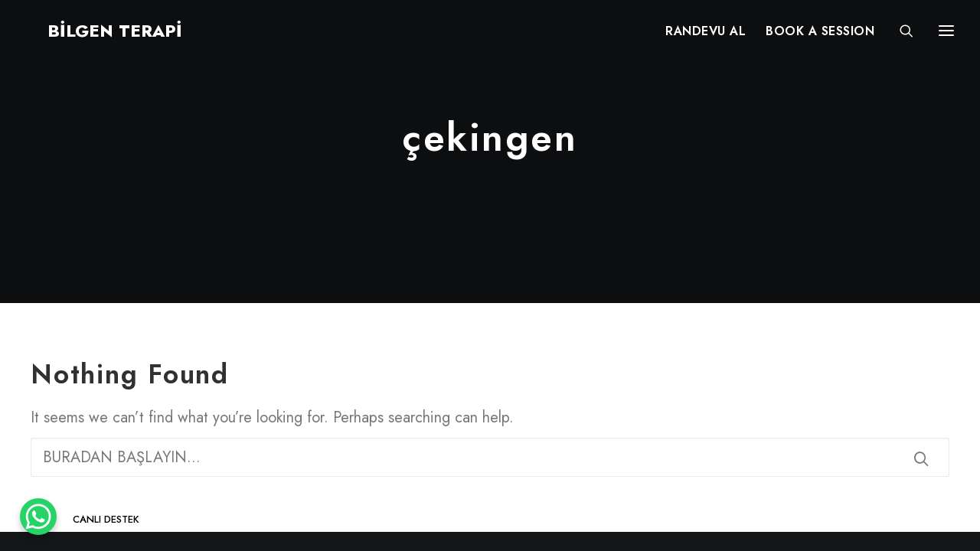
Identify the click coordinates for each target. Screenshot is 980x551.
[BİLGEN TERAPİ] (93, 36)
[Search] (900, 36)
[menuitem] (706, 36)
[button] (921, 458)
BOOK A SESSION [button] (820, 36)
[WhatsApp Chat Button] (38, 517)
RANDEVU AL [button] (706, 36)
